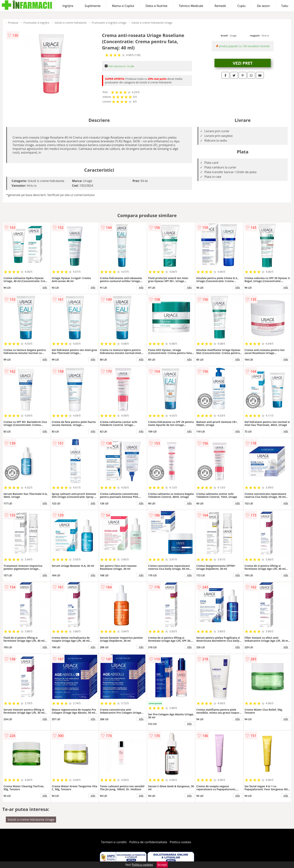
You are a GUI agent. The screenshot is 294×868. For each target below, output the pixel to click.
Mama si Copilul (123, 6)
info (45, 287)
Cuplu (241, 6)
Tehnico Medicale (191, 6)
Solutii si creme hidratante (71, 23)
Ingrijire (68, 6)
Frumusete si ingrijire (36, 23)
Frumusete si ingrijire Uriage (109, 23)
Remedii (220, 6)
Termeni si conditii (114, 842)
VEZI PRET (243, 63)
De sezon (263, 6)
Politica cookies (181, 842)
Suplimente (93, 6)
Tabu (285, 6)
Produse (13, 23)
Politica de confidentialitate (148, 842)
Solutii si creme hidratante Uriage (152, 23)
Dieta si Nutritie (157, 6)
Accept (162, 865)
